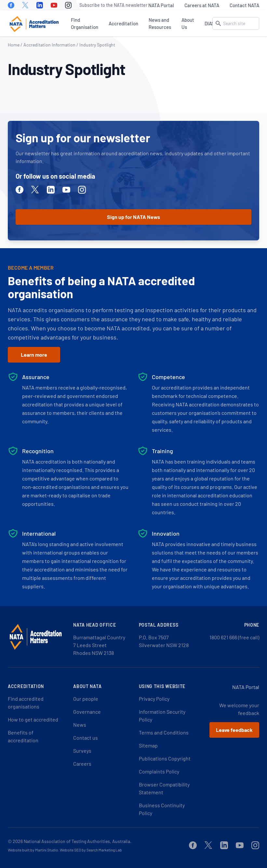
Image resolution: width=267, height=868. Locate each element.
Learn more (34, 355)
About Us (188, 23)
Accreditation (123, 23)
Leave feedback (234, 730)
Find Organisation (85, 23)
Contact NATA (244, 5)
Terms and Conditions (164, 732)
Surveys (82, 751)
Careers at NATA (202, 5)
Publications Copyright (165, 758)
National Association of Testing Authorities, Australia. (78, 841)
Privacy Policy (154, 699)
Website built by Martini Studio (33, 850)
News (80, 725)
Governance (87, 712)
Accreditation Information (49, 45)
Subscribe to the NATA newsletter (113, 5)
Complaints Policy (159, 771)
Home (14, 45)
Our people (86, 699)
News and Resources (160, 23)
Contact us (86, 738)
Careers (82, 764)
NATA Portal (161, 5)
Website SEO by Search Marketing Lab (91, 850)
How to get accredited (33, 719)
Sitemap (148, 745)
